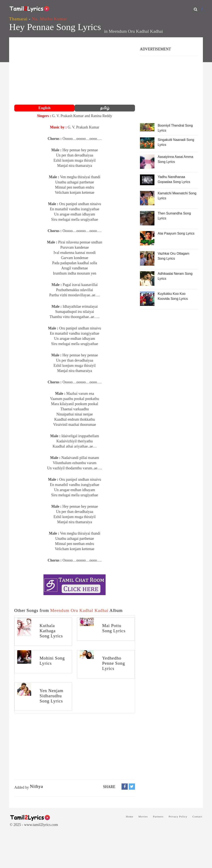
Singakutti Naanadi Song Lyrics (176, 142)
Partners (158, 817)
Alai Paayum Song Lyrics (176, 233)
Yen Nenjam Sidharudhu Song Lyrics (51, 696)
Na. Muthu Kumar (49, 19)
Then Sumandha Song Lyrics (174, 216)
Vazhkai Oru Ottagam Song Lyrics (174, 256)
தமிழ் (105, 108)
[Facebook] (202, 9)
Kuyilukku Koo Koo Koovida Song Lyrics (173, 296)
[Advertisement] (75, 71)
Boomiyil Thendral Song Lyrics (175, 128)
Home (130, 817)
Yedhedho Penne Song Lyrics (113, 663)
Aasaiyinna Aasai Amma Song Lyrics (176, 159)
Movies (143, 817)
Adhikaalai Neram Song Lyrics (175, 276)
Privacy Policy (178, 817)
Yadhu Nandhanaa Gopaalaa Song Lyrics (174, 179)
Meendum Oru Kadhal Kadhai (136, 31)
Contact (197, 817)
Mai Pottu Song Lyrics (114, 628)
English (45, 108)
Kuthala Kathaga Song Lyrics (51, 631)
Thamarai (18, 19)
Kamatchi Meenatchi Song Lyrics (177, 196)
